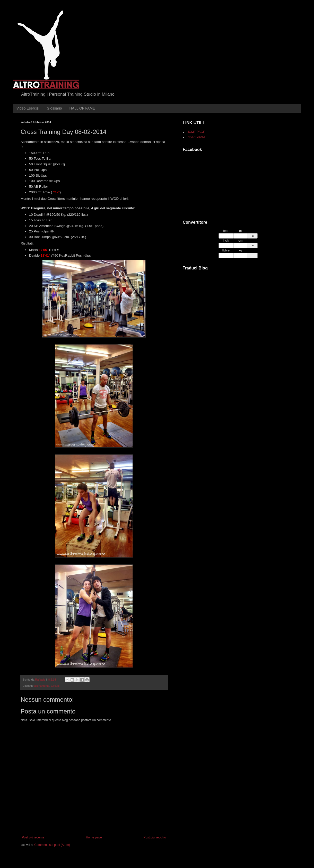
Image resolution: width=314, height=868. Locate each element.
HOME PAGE (196, 132)
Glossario (54, 108)
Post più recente (33, 837)
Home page (94, 837)
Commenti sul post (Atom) (52, 845)
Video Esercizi (28, 108)
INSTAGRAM (196, 137)
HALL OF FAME (82, 108)
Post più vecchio (155, 837)
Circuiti (55, 686)
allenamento (42, 686)
